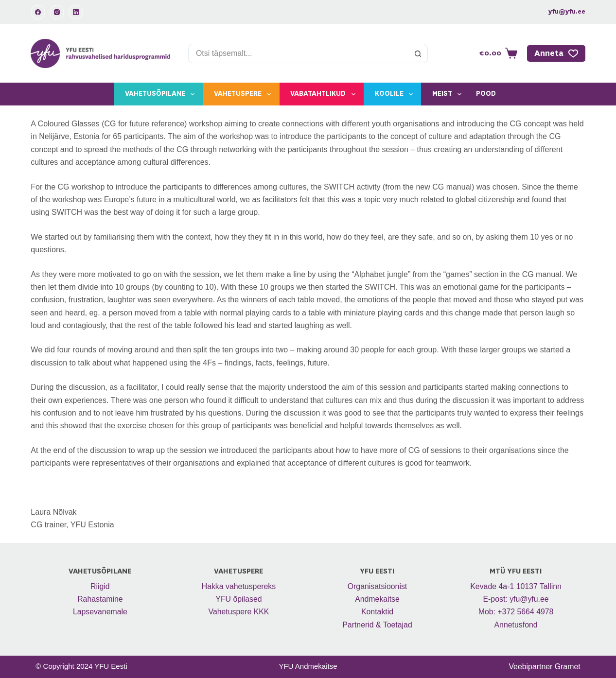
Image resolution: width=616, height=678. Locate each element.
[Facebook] (38, 12)
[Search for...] (298, 53)
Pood (486, 94)
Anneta (556, 53)
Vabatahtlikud (325, 94)
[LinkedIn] (76, 12)
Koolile (396, 94)
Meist (449, 94)
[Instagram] (57, 12)
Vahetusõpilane (162, 94)
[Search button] (418, 53)
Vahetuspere (244, 94)
